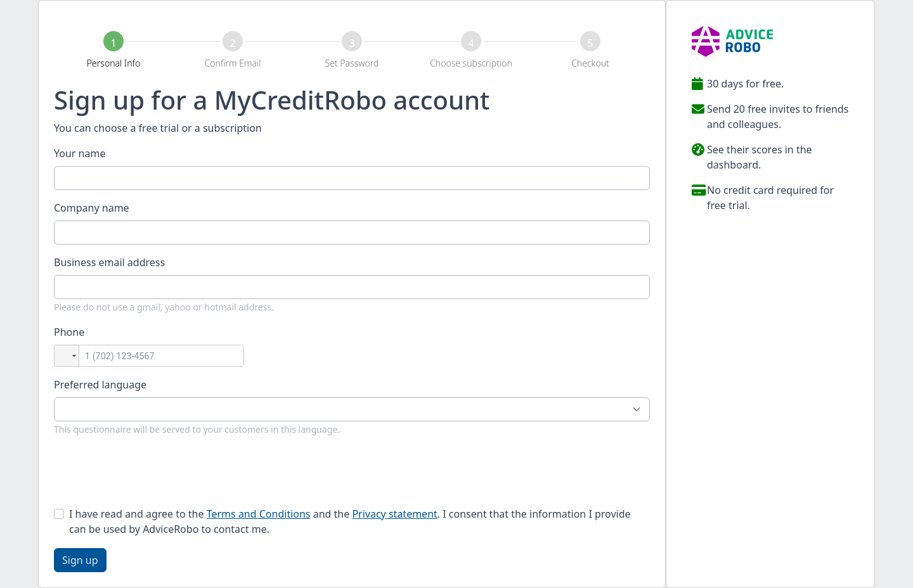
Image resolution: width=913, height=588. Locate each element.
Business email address (109, 262)
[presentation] (150, 471)
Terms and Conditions (259, 514)
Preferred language (100, 385)
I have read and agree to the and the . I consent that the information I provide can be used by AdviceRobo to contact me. (350, 521)
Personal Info (113, 63)
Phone (69, 332)
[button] (67, 356)
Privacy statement (394, 514)
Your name (80, 153)
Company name (92, 208)
